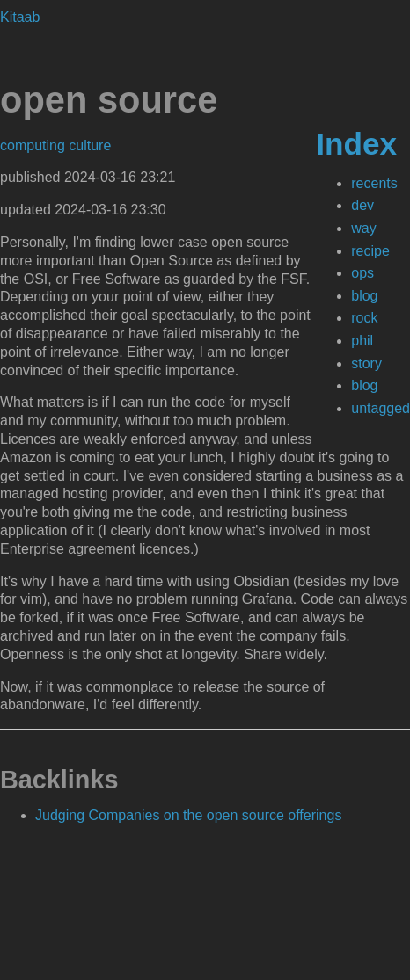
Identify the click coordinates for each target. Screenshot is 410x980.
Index (356, 144)
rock (364, 318)
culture (90, 145)
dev (362, 205)
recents (374, 183)
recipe (370, 251)
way (363, 228)
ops (362, 273)
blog (364, 296)
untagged (381, 408)
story (366, 363)
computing (34, 145)
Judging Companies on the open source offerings (188, 815)
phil (362, 341)
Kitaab (20, 17)
